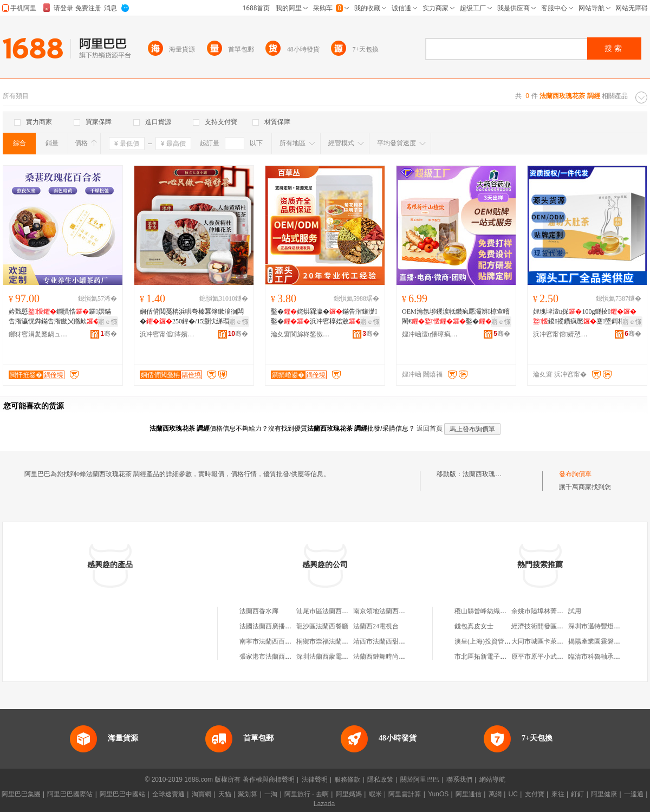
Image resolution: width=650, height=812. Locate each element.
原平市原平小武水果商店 (547, 657)
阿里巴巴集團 (21, 794)
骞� (109, 334)
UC (513, 794)
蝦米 (375, 794)
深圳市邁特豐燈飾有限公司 (607, 626)
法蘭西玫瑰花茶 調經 (493, 474)
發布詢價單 (575, 474)
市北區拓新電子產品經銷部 (493, 657)
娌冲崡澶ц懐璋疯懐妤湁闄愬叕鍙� (432, 334)
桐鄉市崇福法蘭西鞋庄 (329, 641)
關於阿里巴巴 (420, 779)
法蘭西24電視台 (376, 626)
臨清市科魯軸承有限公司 (604, 657)
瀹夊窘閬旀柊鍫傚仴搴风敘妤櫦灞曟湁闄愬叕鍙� (301, 334)
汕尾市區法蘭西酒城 (326, 611)
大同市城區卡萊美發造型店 (550, 641)
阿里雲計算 (405, 794)
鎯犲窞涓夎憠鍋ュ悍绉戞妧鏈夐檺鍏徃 (38, 334)
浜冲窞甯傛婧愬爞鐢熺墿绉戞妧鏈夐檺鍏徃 (563, 334)
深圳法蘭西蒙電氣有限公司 (335, 657)
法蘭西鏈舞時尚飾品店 (386, 657)
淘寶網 (201, 794)
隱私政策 (380, 779)
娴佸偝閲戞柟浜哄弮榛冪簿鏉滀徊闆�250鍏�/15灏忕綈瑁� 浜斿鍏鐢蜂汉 (192, 317)
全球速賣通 (168, 794)
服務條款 (347, 779)
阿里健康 (604, 794)
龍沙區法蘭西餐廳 (322, 626)
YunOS (438, 794)
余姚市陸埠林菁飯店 (541, 611)
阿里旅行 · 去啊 (307, 794)
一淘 (271, 794)
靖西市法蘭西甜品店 (382, 641)
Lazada (324, 804)
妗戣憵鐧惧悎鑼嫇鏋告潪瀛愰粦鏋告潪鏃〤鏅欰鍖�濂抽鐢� (61, 317)
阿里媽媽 (349, 794)
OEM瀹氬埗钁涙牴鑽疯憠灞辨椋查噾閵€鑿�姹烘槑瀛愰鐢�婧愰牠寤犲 (456, 317)
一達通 (634, 794)
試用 (575, 611)
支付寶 (535, 794)
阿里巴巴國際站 (70, 794)
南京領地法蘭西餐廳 (382, 611)
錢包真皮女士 (474, 626)
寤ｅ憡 (108, 322)
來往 (558, 794)
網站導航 (492, 779)
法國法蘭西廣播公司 (269, 626)
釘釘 (577, 794)
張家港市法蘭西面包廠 (272, 657)
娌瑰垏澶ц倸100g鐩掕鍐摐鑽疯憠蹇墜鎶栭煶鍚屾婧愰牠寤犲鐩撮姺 (585, 317)
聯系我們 (459, 779)
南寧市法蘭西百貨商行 (272, 641)
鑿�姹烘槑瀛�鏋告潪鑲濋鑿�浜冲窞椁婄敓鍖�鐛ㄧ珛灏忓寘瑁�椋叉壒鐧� (324, 317)
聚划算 (248, 794)
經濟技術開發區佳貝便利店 (550, 626)
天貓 (225, 794)
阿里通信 (469, 794)
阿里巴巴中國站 (122, 794)
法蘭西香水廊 (259, 611)
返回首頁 (430, 428)
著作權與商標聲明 (269, 779)
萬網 (495, 794)
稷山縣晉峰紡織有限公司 (490, 611)
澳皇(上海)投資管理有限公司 (496, 641)
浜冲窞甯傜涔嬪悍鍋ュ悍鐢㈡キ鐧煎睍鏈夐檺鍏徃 (170, 334)
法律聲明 (315, 779)
